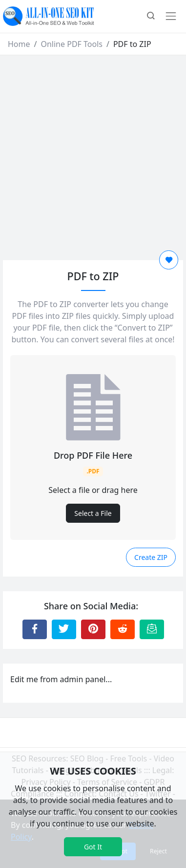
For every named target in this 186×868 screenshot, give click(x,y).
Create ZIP (151, 557)
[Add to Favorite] (169, 260)
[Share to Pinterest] (93, 629)
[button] (151, 17)
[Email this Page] (152, 629)
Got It (93, 847)
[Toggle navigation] (171, 16)
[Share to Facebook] (35, 629)
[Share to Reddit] (123, 629)
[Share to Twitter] (64, 629)
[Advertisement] (92, 152)
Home (19, 44)
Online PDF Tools (71, 44)
